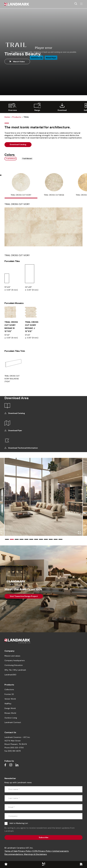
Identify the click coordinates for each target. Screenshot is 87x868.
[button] (7, 539)
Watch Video (17, 62)
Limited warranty (61, 851)
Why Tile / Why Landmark (15, 670)
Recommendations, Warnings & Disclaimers (26, 854)
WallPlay (8, 704)
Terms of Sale (11, 851)
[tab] (21, 186)
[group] (12, 107)
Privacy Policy (25, 851)
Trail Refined (11, 159)
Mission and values (12, 656)
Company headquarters (15, 660)
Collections (9, 689)
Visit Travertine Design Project (24, 596)
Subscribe (44, 837)
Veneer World (10, 699)
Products (17, 117)
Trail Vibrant (27, 159)
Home (7, 117)
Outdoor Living (11, 718)
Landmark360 (10, 675)
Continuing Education (14, 665)
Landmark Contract (13, 722)
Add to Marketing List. (19, 823)
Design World (10, 708)
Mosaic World (10, 713)
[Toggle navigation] (81, 4)
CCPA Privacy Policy (42, 851)
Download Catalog (18, 144)
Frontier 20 (9, 694)
